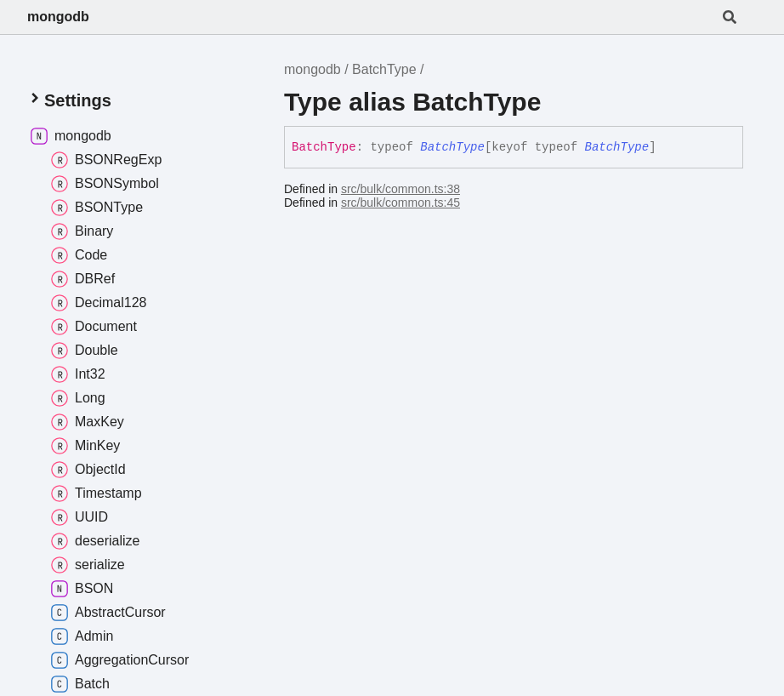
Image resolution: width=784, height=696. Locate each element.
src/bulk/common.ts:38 (401, 189)
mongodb (58, 17)
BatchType (384, 69)
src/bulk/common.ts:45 (401, 203)
